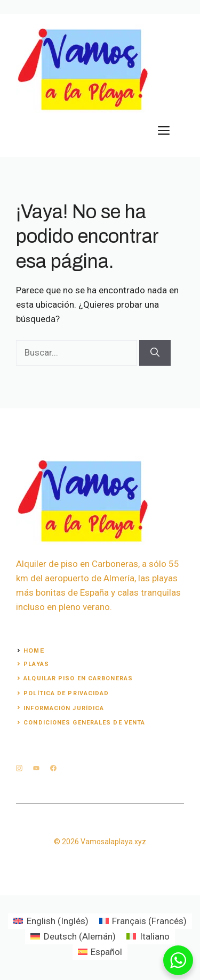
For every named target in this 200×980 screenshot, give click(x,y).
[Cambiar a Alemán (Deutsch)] (73, 937)
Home (34, 650)
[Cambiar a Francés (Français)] (143, 921)
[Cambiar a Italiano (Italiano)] (148, 937)
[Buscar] (155, 353)
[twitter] (36, 768)
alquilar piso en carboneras (78, 678)
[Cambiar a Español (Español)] (100, 952)
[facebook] (53, 768)
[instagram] (19, 768)
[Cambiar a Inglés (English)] (51, 921)
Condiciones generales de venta (84, 723)
